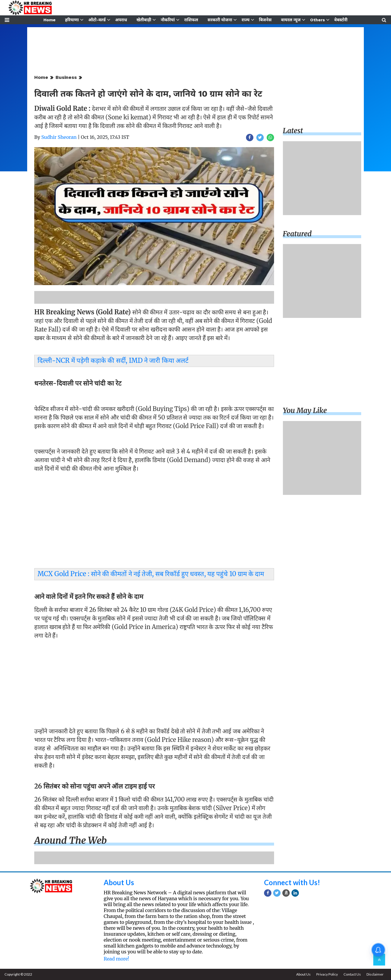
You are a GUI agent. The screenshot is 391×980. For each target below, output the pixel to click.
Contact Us (352, 974)
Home (49, 20)
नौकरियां (168, 20)
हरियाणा (72, 20)
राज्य (246, 20)
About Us (119, 882)
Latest (293, 131)
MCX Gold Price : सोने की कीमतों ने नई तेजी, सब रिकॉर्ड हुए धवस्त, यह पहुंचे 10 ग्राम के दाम (151, 574)
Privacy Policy (327, 974)
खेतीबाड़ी (144, 20)
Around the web (71, 841)
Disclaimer (375, 974)
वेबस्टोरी (341, 20)
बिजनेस (265, 20)
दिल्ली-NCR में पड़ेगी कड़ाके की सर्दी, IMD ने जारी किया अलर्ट (113, 360)
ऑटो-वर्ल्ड (97, 20)
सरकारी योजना (220, 20)
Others (317, 20)
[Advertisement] (154, 518)
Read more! (116, 959)
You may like (305, 411)
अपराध (121, 20)
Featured (297, 234)
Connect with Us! (292, 882)
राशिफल (191, 20)
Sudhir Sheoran (59, 137)
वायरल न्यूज (291, 20)
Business (66, 77)
